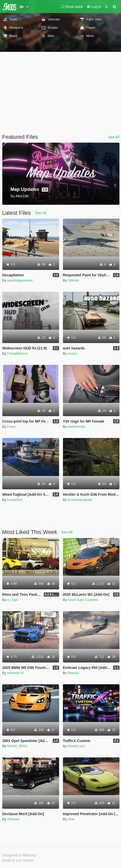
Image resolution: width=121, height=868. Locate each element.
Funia (11, 427)
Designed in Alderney (19, 855)
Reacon (73, 673)
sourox (73, 353)
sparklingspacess (20, 280)
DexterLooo (76, 746)
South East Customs (83, 600)
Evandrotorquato (80, 500)
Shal (71, 819)
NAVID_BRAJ (17, 746)
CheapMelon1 (18, 353)
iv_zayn (13, 600)
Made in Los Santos (18, 860)
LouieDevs (15, 500)
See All (114, 137)
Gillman (73, 280)
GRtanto (13, 819)
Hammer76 (15, 673)
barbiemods (76, 427)
